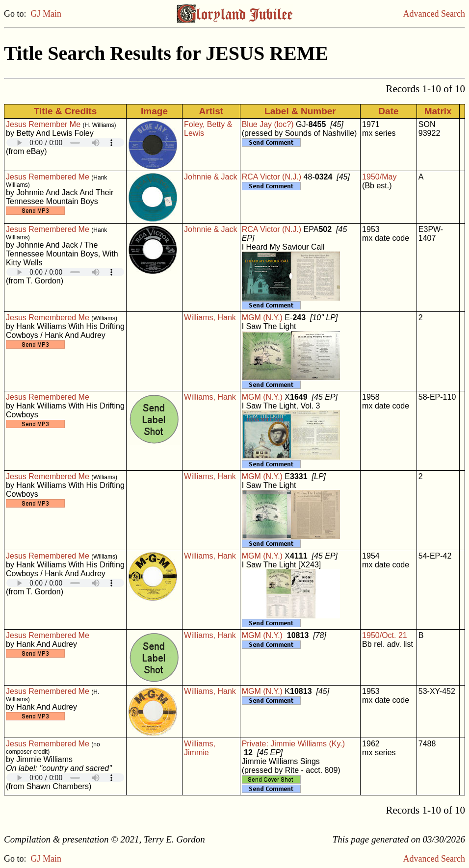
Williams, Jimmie (200, 748)
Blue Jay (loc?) (268, 124)
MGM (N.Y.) (262, 318)
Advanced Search (434, 14)
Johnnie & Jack (211, 177)
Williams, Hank (210, 318)
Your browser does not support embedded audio (65, 142)
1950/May (379, 177)
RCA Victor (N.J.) (272, 177)
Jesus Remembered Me (48, 177)
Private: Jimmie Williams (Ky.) (293, 744)
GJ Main (46, 14)
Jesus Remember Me (43, 124)
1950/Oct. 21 (385, 635)
